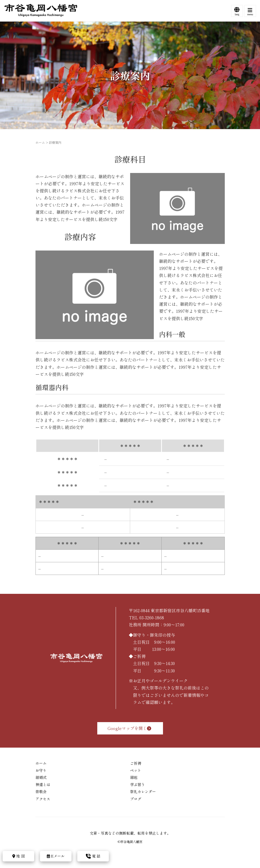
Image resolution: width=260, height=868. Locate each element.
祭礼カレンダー (143, 792)
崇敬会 (41, 792)
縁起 (134, 777)
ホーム (40, 142)
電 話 (93, 856)
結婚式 (41, 777)
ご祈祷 (136, 763)
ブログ (136, 799)
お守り (41, 770)
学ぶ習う (137, 784)
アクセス (43, 799)
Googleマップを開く (130, 728)
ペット (136, 770)
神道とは (43, 784)
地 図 (19, 856)
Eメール (56, 856)
